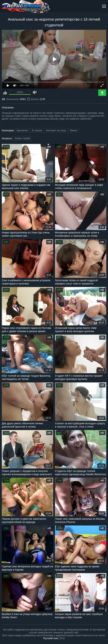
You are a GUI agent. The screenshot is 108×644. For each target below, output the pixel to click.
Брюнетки (22, 130)
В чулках (37, 130)
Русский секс (51, 638)
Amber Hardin (22, 138)
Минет (74, 130)
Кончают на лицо (56, 130)
